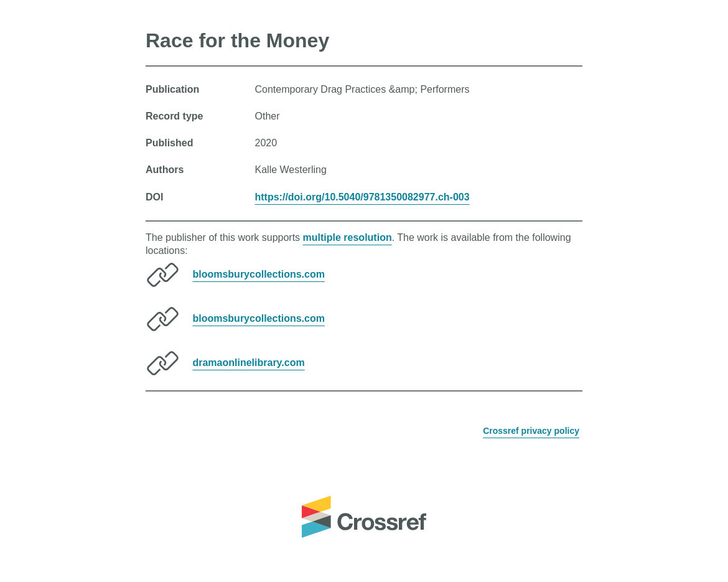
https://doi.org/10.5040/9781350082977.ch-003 (362, 197)
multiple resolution (348, 237)
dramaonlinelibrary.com (248, 363)
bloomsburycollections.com (258, 274)
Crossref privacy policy (531, 431)
